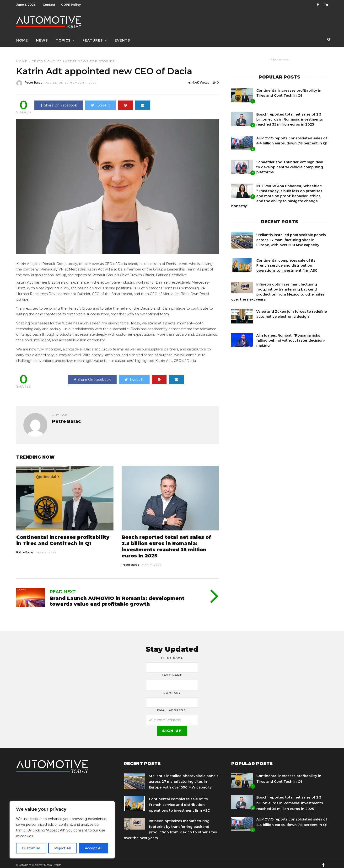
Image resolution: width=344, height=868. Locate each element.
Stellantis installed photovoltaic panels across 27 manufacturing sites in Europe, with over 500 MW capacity (291, 236)
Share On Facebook (59, 101)
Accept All (94, 848)
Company (172, 689)
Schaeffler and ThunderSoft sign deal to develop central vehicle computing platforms (290, 163)
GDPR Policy (71, 5)
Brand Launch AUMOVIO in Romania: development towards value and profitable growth (117, 597)
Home (22, 37)
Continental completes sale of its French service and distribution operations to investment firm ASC (287, 261)
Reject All (62, 848)
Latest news (76, 57)
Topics (63, 37)
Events (122, 37)
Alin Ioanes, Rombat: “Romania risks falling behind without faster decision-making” (291, 336)
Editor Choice (47, 57)
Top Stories (102, 57)
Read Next (63, 588)
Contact (49, 5)
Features (93, 37)
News (42, 37)
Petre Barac (25, 548)
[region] (62, 830)
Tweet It (100, 101)
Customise (31, 848)
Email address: (172, 706)
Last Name (172, 671)
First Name (172, 654)
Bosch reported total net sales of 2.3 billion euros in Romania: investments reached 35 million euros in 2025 (290, 115)
